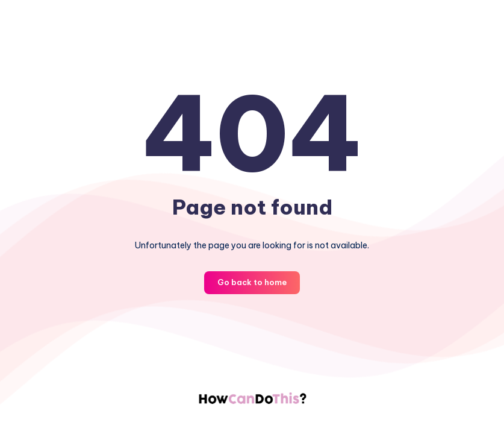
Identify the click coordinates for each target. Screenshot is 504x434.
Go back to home (252, 282)
